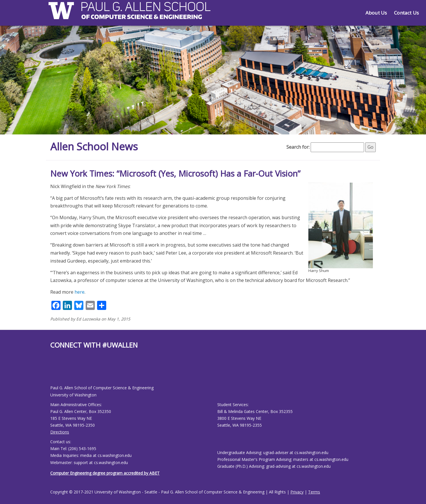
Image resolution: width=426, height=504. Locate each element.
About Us (376, 13)
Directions (60, 432)
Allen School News (94, 147)
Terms (314, 492)
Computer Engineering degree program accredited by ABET (105, 473)
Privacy (297, 492)
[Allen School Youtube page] (55, 372)
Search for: (298, 147)
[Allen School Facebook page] (52, 372)
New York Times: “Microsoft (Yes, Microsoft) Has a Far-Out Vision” (175, 173)
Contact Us (406, 13)
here (80, 292)
